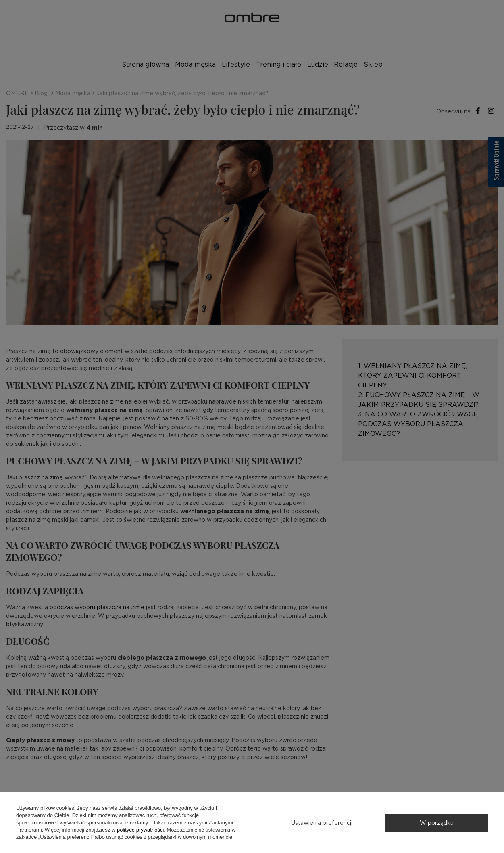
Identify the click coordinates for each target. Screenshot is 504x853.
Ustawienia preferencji (322, 823)
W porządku (437, 823)
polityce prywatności (140, 830)
